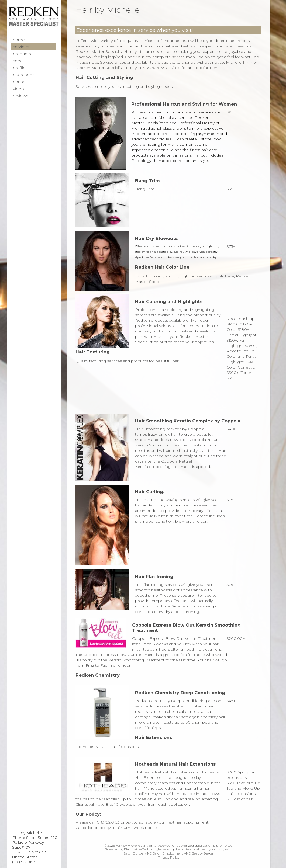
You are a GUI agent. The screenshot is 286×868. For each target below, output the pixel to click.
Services (21, 47)
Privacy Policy (169, 857)
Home (19, 40)
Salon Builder (134, 853)
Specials (21, 61)
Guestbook (24, 75)
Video (18, 89)
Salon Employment (168, 853)
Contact (21, 82)
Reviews (20, 96)
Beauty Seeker (203, 853)
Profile (19, 68)
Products (22, 54)
